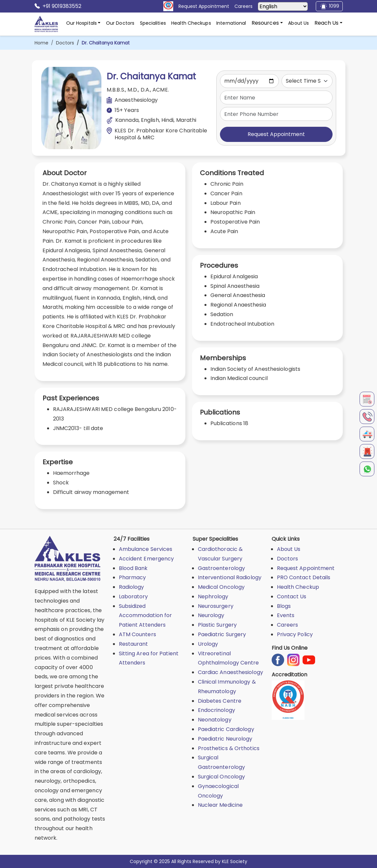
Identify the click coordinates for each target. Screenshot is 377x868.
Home (41, 43)
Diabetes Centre (220, 701)
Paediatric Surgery (222, 634)
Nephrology (213, 597)
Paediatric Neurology (225, 739)
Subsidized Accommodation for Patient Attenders (146, 616)
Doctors (65, 43)
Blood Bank (133, 568)
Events (286, 615)
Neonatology (215, 720)
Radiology (132, 587)
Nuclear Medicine (220, 805)
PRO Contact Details (304, 577)
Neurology (211, 615)
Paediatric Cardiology (226, 729)
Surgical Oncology (222, 777)
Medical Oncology (221, 587)
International (231, 23)
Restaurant (134, 644)
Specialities (153, 23)
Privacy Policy (295, 634)
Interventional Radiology (230, 577)
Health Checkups (191, 23)
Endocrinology (216, 710)
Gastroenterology (222, 568)
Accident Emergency (147, 559)
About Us (298, 23)
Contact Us (292, 597)
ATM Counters (137, 634)
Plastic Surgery (217, 625)
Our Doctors (120, 23)
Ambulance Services (146, 549)
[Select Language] (283, 6)
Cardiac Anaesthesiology (230, 672)
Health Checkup (298, 587)
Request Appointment (276, 134)
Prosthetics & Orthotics (229, 748)
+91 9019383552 (58, 6)
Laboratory (134, 597)
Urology (208, 644)
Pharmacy (133, 577)
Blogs (284, 606)
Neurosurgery (216, 606)
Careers (288, 625)
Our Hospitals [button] (81, 23)
